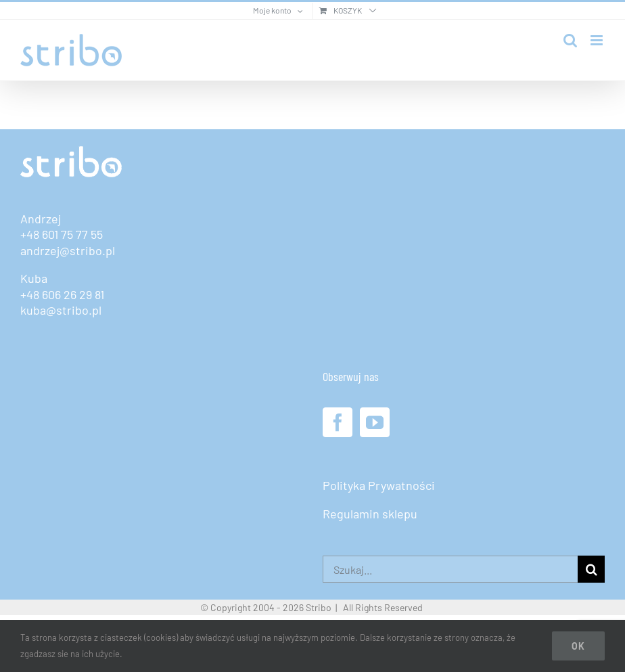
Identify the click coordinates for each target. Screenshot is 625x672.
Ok (578, 646)
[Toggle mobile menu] (598, 40)
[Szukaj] (591, 569)
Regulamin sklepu (370, 514)
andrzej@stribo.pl (68, 250)
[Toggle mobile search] (570, 40)
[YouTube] (375, 422)
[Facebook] (338, 422)
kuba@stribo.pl (61, 310)
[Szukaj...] (450, 569)
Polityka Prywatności (379, 485)
